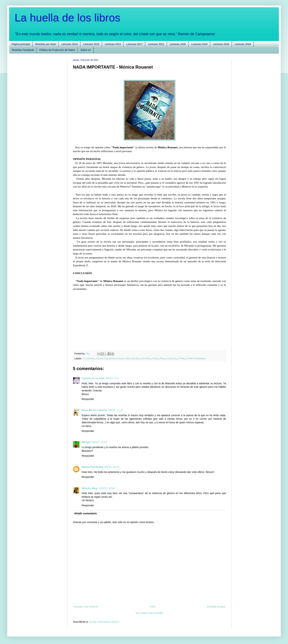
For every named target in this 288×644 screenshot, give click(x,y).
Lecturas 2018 (243, 44)
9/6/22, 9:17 (112, 378)
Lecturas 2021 (156, 44)
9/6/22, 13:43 (100, 442)
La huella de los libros (67, 18)
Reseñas (147, 359)
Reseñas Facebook (23, 50)
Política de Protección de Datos (57, 50)
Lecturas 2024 (70, 44)
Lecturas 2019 (200, 44)
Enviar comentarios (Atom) (104, 622)
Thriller (182, 359)
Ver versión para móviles (149, 613)
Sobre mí (86, 50)
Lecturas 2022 (113, 44)
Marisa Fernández (92, 467)
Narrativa (136, 359)
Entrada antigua (216, 607)
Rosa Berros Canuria (94, 410)
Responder (88, 399)
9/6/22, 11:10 (116, 410)
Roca (163, 359)
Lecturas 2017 (134, 44)
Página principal (21, 44)
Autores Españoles (105, 359)
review (155, 359)
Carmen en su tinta (93, 378)
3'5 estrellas (88, 359)
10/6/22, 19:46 (107, 488)
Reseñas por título (46, 44)
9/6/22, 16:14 (112, 467)
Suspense (172, 359)
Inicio (153, 607)
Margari (86, 442)
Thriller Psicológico (196, 359)
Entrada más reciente (86, 607)
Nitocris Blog (90, 488)
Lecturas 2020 (178, 44)
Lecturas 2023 (91, 44)
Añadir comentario (85, 513)
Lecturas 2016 (221, 44)
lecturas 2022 (123, 359)
